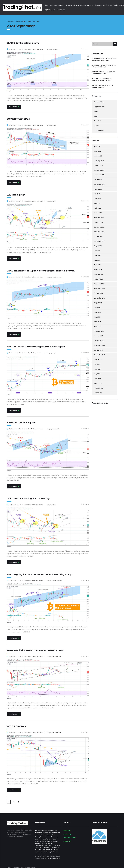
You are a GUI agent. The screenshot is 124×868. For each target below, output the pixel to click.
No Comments (84, 47)
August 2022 (98, 187)
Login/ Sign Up (51, 7)
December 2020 (99, 281)
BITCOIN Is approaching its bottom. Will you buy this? (102, 77)
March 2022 (98, 210)
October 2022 (99, 177)
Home (47, 5)
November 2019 (99, 343)
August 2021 (98, 244)
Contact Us (63, 7)
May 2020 (97, 315)
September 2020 (100, 296)
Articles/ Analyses (93, 5)
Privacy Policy (67, 832)
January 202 (98, 390)
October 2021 (99, 234)
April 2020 (97, 319)
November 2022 (99, 173)
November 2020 (99, 286)
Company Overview (59, 5)
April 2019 (97, 376)
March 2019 (98, 381)
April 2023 (97, 149)
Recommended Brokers (110, 5)
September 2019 (100, 353)
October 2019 (99, 348)
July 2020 (97, 305)
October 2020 (99, 291)
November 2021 (99, 229)
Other (96, 114)
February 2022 (99, 215)
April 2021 (97, 263)
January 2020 (98, 334)
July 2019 (97, 362)
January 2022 (98, 220)
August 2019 (98, 357)
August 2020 (98, 300)
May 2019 (97, 371)
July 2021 (97, 248)
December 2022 (99, 168)
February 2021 (99, 272)
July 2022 (97, 192)
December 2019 (99, 338)
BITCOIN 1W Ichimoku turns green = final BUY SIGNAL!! (104, 64)
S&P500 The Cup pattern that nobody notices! (102, 84)
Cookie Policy (67, 828)
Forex (96, 109)
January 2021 (98, 277)
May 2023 (97, 144)
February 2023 (99, 158)
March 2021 (98, 267)
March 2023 (98, 154)
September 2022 (100, 182)
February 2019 (99, 386)
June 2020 (97, 310)
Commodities (99, 100)
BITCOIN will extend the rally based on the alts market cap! (104, 57)
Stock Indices (98, 119)
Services (72, 5)
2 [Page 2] (14, 800)
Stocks (96, 123)
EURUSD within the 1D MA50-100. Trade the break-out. (104, 70)
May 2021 (97, 258)
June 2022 (97, 196)
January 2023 (98, 163)
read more (14, 104)
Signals (81, 5)
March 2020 (98, 324)
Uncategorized (99, 128)
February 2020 (99, 329)
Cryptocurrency (99, 104)
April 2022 (97, 206)
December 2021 (99, 225)
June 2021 (97, 253)
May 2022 (97, 201)
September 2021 (100, 239)
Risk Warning (67, 839)
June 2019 (97, 367)
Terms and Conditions (70, 835)
